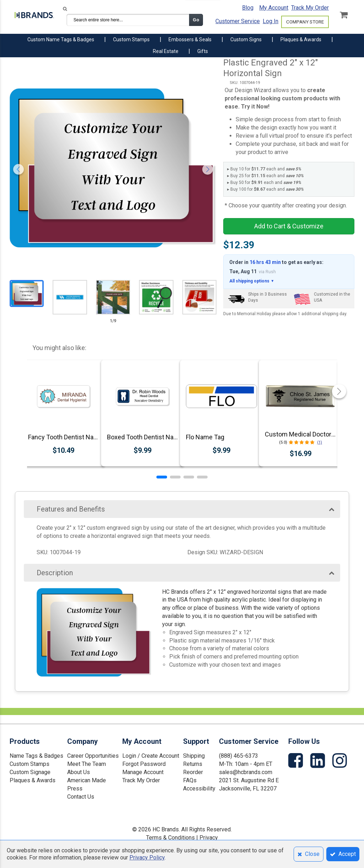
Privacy (209, 838)
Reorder (193, 772)
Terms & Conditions (170, 838)
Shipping (194, 756)
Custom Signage (30, 772)
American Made (87, 780)
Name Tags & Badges (36, 756)
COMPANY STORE (305, 22)
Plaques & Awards (33, 780)
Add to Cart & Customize (289, 226)
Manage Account (143, 772)
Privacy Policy (147, 858)
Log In (271, 21)
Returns (193, 764)
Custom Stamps (30, 764)
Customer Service (238, 21)
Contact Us (81, 797)
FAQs (190, 780)
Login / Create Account (151, 756)
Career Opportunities (93, 756)
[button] (162, 477)
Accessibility (199, 788)
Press (75, 788)
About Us (79, 772)
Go (196, 20)
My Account (274, 8)
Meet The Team (87, 764)
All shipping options (252, 281)
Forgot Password (144, 764)
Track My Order (310, 8)
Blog (248, 8)
